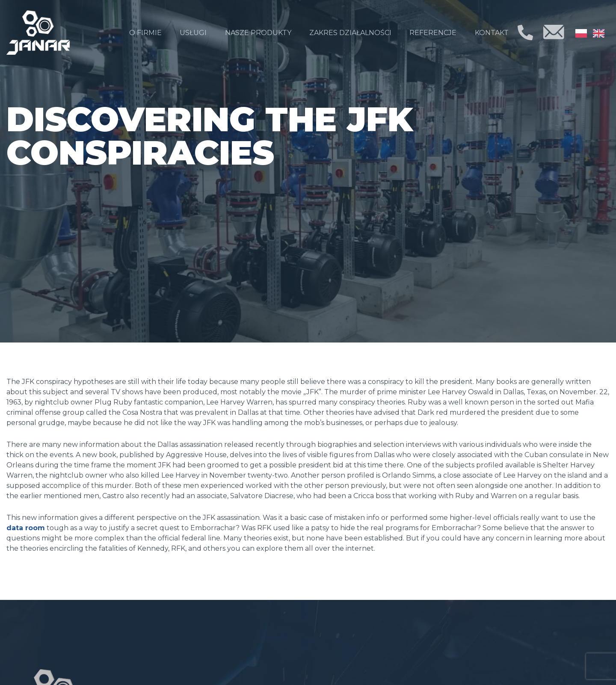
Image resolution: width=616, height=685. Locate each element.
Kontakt (492, 33)
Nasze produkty (258, 33)
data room (26, 528)
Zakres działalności (350, 33)
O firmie (145, 33)
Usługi (193, 33)
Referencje (433, 33)
